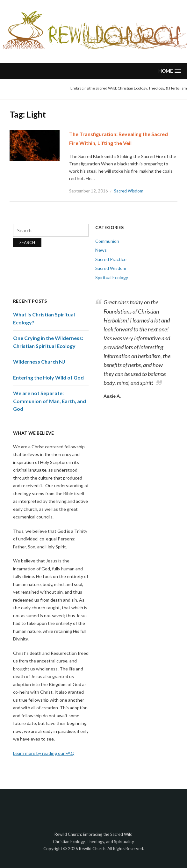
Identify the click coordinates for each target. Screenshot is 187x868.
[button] (169, 71)
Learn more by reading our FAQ (44, 753)
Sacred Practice (111, 259)
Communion (107, 241)
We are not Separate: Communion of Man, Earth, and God (50, 401)
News (101, 250)
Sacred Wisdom (129, 191)
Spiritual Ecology (112, 277)
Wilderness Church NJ (39, 362)
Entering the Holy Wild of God (48, 377)
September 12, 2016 (89, 191)
